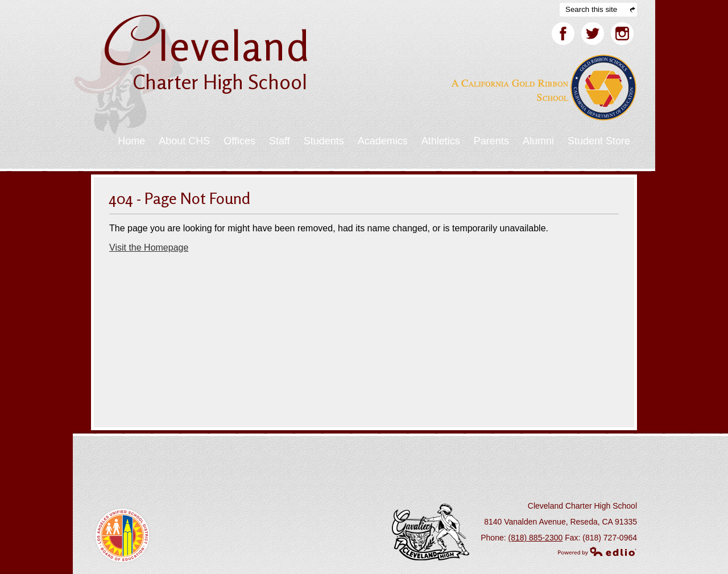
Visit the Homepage (149, 248)
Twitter (593, 36)
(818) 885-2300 (536, 538)
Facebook (563, 36)
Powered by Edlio (597, 551)
